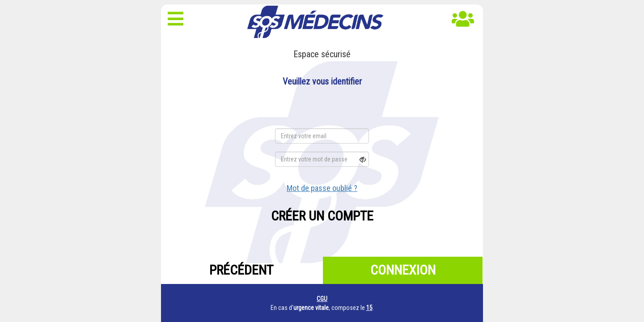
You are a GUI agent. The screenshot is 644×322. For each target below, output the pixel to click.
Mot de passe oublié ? (322, 188)
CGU (322, 299)
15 (369, 308)
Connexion (403, 270)
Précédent (241, 270)
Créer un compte (322, 216)
